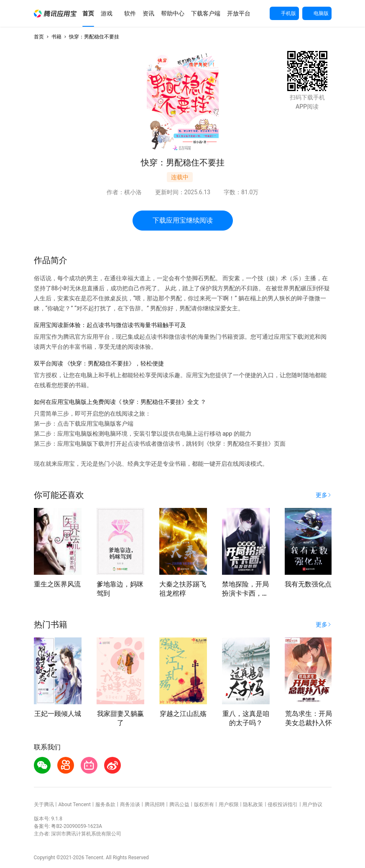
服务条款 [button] (105, 805)
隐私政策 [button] (253, 805)
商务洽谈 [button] (130, 805)
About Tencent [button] (74, 805)
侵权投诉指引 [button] (283, 805)
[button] (55, 14)
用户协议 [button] (312, 805)
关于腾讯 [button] (44, 805)
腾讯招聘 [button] (155, 805)
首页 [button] (39, 37)
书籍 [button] (56, 37)
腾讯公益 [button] (179, 805)
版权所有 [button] (204, 805)
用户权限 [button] (229, 805)
